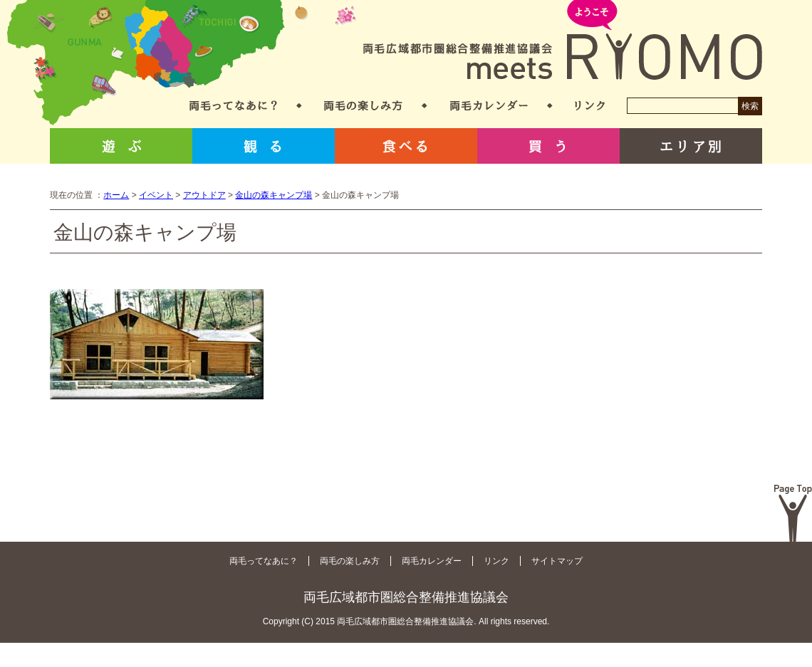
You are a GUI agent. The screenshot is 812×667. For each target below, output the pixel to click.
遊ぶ (121, 146)
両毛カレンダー (489, 106)
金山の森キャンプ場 (274, 195)
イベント (156, 195)
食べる (406, 146)
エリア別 (691, 146)
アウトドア (204, 195)
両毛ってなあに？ (233, 106)
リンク (590, 106)
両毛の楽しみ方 (363, 106)
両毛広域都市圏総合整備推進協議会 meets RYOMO (563, 41)
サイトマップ (557, 561)
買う (548, 146)
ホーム (116, 195)
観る (264, 146)
